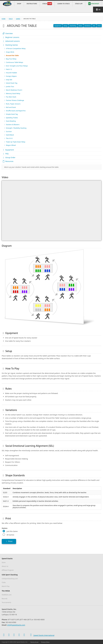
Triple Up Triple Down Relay (14, 142)
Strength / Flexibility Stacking (15, 128)
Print (99, 26)
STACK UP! (79, 4)
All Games (10, 535)
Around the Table (11, 55)
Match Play (6, 586)
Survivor (8, 131)
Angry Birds (9, 52)
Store (4, 562)
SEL (94, 26)
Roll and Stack (10, 107)
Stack (47, 4)
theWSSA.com (7, 595)
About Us (5, 566)
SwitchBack (9, 135)
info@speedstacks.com (16, 625)
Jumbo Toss (9, 86)
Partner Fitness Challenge (14, 100)
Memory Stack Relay (12, 93)
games (18, 19)
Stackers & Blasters (12, 124)
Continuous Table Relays (13, 62)
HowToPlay (73, 26)
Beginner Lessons (11, 37)
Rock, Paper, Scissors (12, 104)
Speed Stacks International (42, 635)
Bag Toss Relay (10, 59)
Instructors (32, 4)
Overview (7, 33)
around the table (29, 19)
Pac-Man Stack (10, 97)
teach (11, 19)
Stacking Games (10, 45)
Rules (80, 26)
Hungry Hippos (10, 76)
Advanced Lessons (11, 41)
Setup (65, 26)
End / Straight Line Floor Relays (16, 66)
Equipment (58, 26)
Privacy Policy (45, 642)
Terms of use (34, 642)
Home (4, 19)
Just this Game (12, 531)
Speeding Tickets (11, 118)
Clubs (4, 582)
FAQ (5, 154)
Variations (88, 26)
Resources (8, 161)
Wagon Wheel (10, 145)
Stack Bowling (10, 121)
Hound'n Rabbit (10, 73)
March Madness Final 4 (13, 90)
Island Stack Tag (10, 83)
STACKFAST (94, 4)
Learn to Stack (63, 4)
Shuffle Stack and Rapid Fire (15, 111)
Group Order (9, 157)
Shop (19, 4)
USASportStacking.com (10, 579)
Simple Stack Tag (11, 114)
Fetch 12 (8, 69)
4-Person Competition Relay (15, 48)
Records (5, 599)
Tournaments (6, 602)
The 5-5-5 (8, 138)
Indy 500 (8, 80)
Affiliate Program (8, 570)
